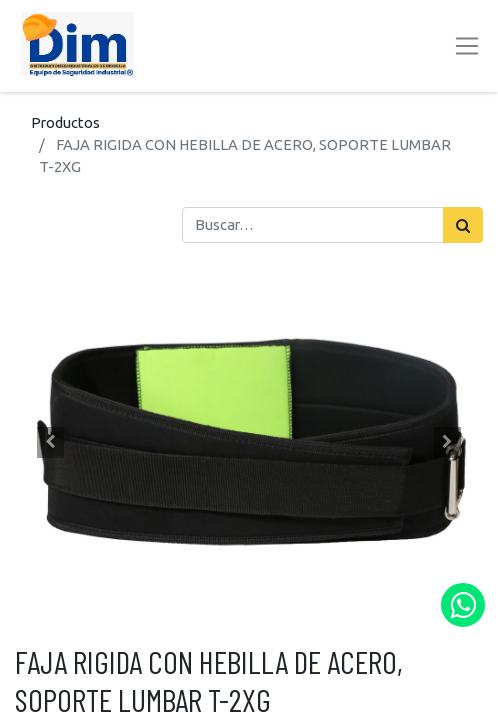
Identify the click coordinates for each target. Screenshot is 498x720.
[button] (50, 443)
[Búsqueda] (463, 225)
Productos (65, 122)
